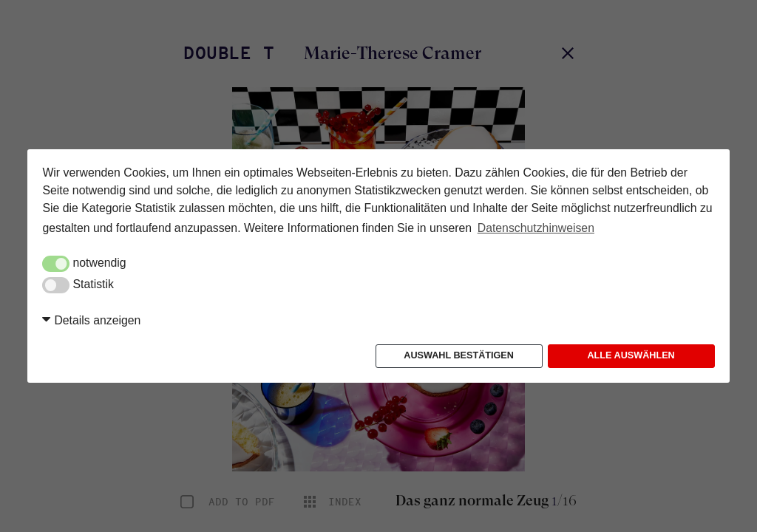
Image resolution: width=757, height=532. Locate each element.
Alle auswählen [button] (631, 355)
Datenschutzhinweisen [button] (536, 228)
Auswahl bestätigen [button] (459, 355)
